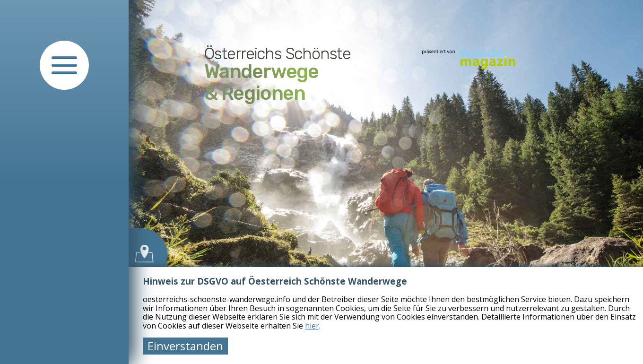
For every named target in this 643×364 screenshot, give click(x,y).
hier (312, 326)
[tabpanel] (386, 182)
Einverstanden (185, 346)
